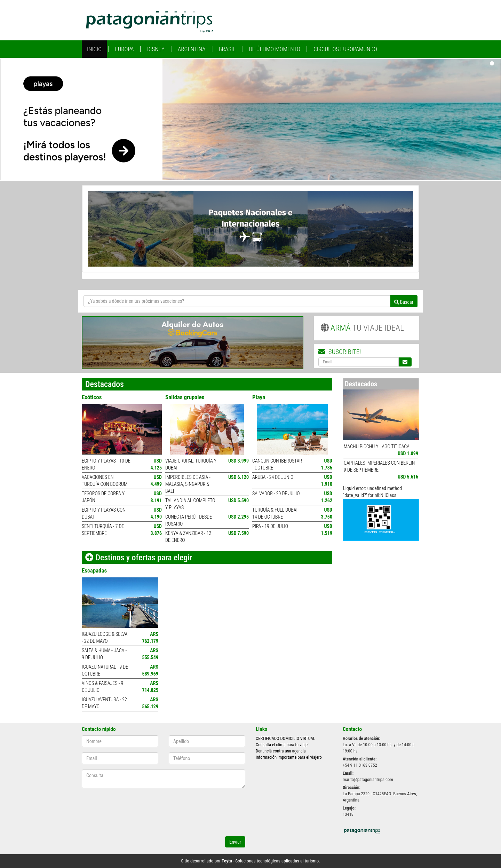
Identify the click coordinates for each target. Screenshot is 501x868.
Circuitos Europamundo (345, 49)
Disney (156, 49)
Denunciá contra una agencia (281, 751)
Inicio (94, 49)
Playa (259, 397)
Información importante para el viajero (289, 757)
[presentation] (157, 813)
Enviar (235, 842)
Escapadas (94, 570)
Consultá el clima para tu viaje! (282, 745)
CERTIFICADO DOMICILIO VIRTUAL (285, 738)
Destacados (361, 384)
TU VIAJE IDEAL (363, 328)
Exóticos (92, 397)
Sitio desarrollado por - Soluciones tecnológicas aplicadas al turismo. (250, 861)
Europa (124, 49)
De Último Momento (275, 49)
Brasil (227, 49)
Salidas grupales (185, 397)
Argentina (192, 49)
